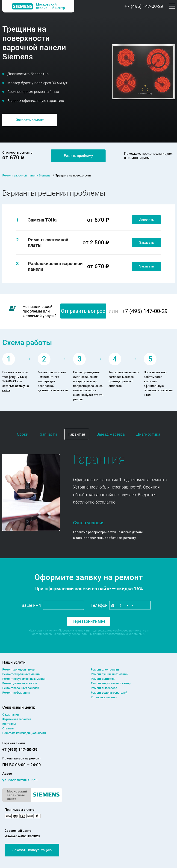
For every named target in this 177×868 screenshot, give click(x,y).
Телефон (99, 605)
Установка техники (104, 697)
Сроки (23, 434)
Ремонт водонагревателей (109, 693)
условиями (136, 634)
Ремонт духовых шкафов (20, 683)
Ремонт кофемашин (16, 693)
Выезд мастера (111, 434)
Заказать (147, 220)
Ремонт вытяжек (103, 679)
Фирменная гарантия (17, 719)
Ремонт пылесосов (104, 688)
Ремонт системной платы (48, 243)
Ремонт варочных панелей (21, 688)
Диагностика (148, 434)
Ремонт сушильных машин (109, 674)
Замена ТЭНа (42, 220)
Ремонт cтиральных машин (21, 674)
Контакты (9, 724)
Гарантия (77, 434)
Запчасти (48, 434)
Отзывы (8, 728)
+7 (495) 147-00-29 (144, 6)
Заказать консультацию (32, 850)
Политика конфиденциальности (24, 733)
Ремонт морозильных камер (111, 683)
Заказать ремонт (30, 120)
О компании (10, 715)
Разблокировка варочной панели (55, 266)
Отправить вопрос (83, 311)
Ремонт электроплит (105, 669)
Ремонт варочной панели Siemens (26, 175)
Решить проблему (78, 156)
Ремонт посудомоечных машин (24, 679)
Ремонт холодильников (18, 669)
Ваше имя (31, 605)
